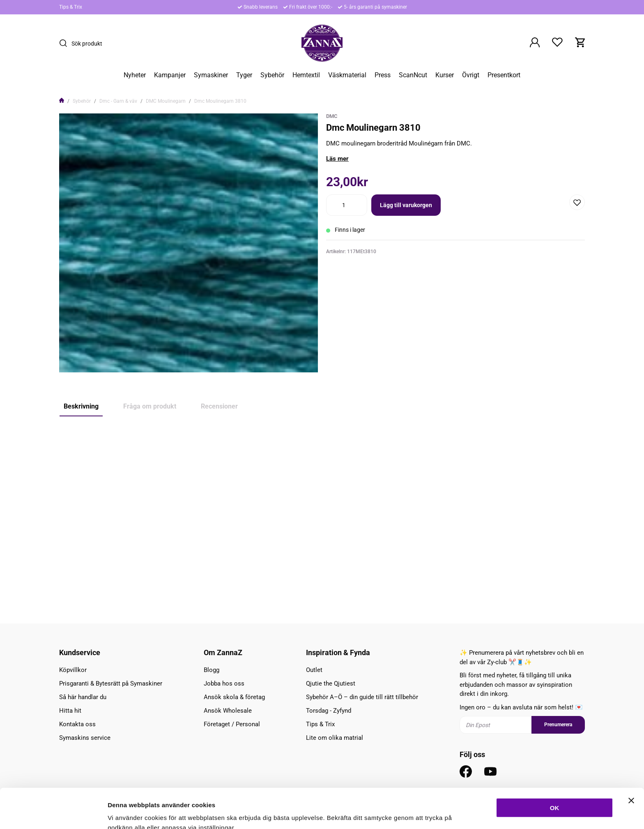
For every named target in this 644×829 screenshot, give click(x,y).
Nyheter (135, 75)
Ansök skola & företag (234, 697)
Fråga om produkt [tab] (150, 406)
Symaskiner (211, 75)
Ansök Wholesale (228, 711)
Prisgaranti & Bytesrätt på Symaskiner (111, 684)
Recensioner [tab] (219, 406)
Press (383, 75)
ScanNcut (413, 75)
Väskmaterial (347, 75)
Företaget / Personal (232, 724)
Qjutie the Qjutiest (331, 684)
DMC (332, 116)
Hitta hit (70, 711)
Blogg (212, 670)
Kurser (445, 75)
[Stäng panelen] (631, 759)
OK (555, 766)
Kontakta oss (77, 724)
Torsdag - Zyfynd (329, 711)
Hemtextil (306, 75)
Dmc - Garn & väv (118, 101)
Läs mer (337, 159)
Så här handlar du (83, 697)
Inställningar (446, 813)
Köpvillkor (73, 670)
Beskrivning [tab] (81, 406)
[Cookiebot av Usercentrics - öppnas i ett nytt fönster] (53, 813)
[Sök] (65, 43)
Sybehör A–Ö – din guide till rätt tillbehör (362, 697)
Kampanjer (170, 75)
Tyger (244, 75)
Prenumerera (558, 725)
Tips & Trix (71, 7)
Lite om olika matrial (335, 738)
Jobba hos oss (224, 684)
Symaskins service (85, 738)
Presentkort (504, 75)
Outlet (314, 670)
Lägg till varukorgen (406, 205)
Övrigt (471, 75)
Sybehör (272, 75)
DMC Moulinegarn (166, 101)
